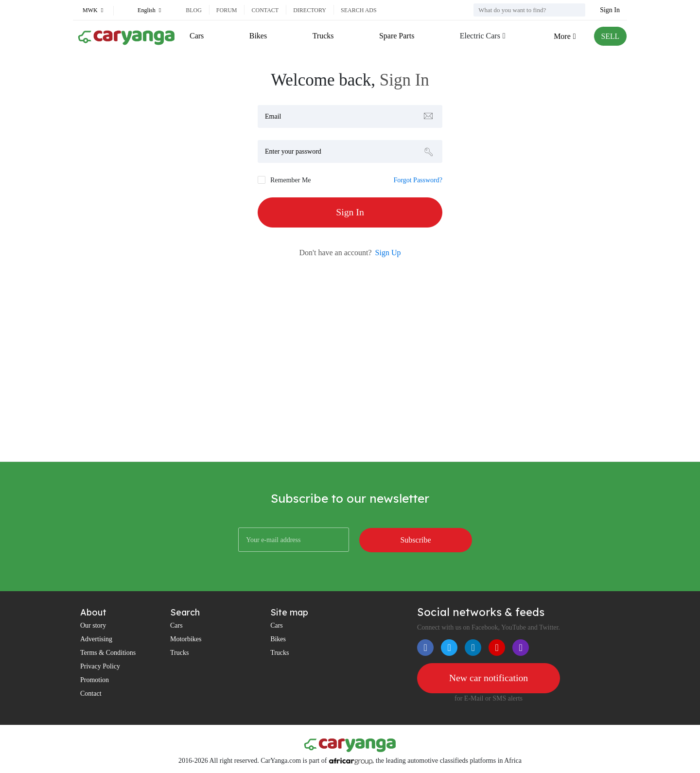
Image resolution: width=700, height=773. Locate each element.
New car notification (489, 678)
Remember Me (291, 180)
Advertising (96, 639)
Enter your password (293, 151)
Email (273, 116)
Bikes (258, 36)
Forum (227, 10)
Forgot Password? (418, 180)
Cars (197, 36)
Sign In (610, 10)
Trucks (323, 36)
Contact (265, 10)
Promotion (95, 680)
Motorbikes (186, 639)
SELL (610, 36)
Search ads (359, 10)
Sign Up (388, 253)
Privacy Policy (100, 666)
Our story (93, 625)
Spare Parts (396, 36)
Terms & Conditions (108, 653)
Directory (310, 10)
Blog (194, 10)
